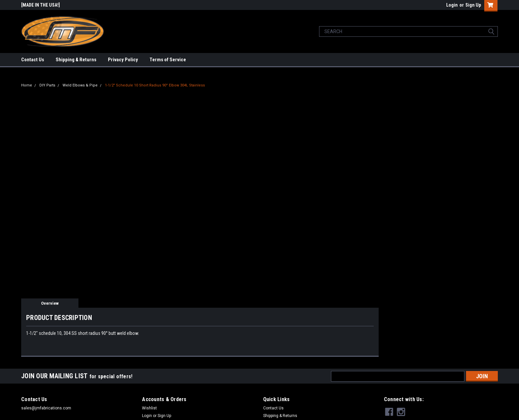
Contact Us (33, 60)
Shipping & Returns (76, 60)
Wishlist (149, 408)
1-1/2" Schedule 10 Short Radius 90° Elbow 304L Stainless (155, 85)
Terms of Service (168, 60)
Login (452, 5)
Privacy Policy (123, 60)
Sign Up (473, 5)
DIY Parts (47, 85)
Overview (50, 303)
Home (27, 85)
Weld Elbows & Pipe (80, 85)
